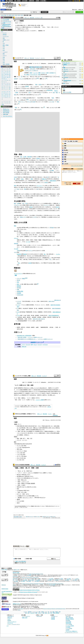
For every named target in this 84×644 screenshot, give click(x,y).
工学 (4, 43)
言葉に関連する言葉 (18, 517)
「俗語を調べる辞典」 (22, 337)
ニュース (35, 73)
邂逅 (65, 148)
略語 (15, 203)
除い (25, 428)
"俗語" (31, 73)
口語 (42, 25)
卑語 (18, 282)
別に (21, 444)
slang (25, 446)
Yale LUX (24, 347)
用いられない (53, 428)
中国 (55, 392)
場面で (24, 27)
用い (36, 25)
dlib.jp (28, 74)
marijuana (21, 490)
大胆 (65, 161)
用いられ (29, 428)
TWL (39, 74)
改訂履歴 (53, 585)
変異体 (20, 388)
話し (26, 475)
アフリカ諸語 (19, 390)
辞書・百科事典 (6, 64)
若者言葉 (16, 243)
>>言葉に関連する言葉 (56, 518)
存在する (25, 444)
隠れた (23, 480)
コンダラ (34, 217)
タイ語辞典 (68, 627)
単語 (57, 428)
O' (24, 392)
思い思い (66, 150)
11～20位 (70, 141)
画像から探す (25, 618)
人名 (4, 61)
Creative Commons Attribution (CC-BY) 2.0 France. (30, 590)
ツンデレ (58, 254)
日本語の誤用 (20, 295)
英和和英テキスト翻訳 (21, 546)
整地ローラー (23, 217)
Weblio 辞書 (76, 1)
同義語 (23, 279)
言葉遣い (38, 158)
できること (19, 478)
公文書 (25, 157)
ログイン (70, 1)
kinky (22, 179)
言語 (30, 390)
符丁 (24, 438)
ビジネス (5, 33)
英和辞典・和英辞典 (70, 619)
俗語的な (65, 65)
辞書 (3, 1)
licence (19, 610)
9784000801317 (55, 315)
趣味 (4, 54)
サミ (30, 393)
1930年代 (39, 395)
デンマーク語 (20, 446)
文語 (21, 157)
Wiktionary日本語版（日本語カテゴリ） (26, 414)
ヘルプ (82, 1)
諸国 (40, 433)
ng (18, 393)
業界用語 (19, 286)
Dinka (39, 390)
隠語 (16, 108)
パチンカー (66, 69)
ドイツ (23, 345)
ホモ (25, 480)
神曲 (58, 102)
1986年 (20, 393)
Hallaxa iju (66, 71)
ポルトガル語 (20, 458)
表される (27, 388)
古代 (48, 433)
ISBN (50, 301)
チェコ (35, 345)
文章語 (18, 25)
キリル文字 (55, 388)
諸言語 (24, 395)
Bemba (36, 390)
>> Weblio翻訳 (80, 169)
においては (38, 428)
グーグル (28, 242)
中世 (58, 431)
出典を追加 (32, 69)
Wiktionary (55, 415)
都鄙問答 (40, 31)
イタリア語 (51, 102)
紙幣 (44, 473)
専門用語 (52, 228)
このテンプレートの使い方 (31, 71)
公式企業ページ (54, 616)
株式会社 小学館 (16, 573)
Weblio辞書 (15, 576)
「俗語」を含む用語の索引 (20, 561)
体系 (38, 431)
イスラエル (45, 345)
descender (42, 388)
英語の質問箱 (6, 113)
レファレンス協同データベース (35, 337)
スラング (56, 27)
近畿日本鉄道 (53, 181)
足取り (66, 155)
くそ (53, 187)
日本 (48, 177)
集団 (34, 430)
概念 (65, 159)
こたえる (66, 164)
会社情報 (53, 618)
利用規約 (9, 620)
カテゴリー (43, 58)
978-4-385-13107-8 (40, 319)
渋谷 (26, 251)
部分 (46, 428)
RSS (47, 636)
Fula (43, 390)
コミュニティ (39, 186)
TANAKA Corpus (5, 589)
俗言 (35, 517)
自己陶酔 (52, 170)
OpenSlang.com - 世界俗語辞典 (24, 336)
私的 (43, 426)
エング (17, 385)
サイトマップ (10, 623)
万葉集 (17, 92)
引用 (22, 428)
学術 (28, 157)
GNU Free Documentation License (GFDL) (30, 578)
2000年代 (19, 254)
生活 (32, 430)
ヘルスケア (5, 52)
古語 (23, 203)
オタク (16, 252)
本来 (18, 426)
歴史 (19, 431)
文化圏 (57, 433)
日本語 (16, 177)
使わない (29, 478)
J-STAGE (52, 73)
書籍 (39, 73)
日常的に (33, 25)
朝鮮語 (21, 435)
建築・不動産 (6, 45)
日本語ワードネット (17, 604)
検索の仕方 (10, 618)
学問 (4, 47)
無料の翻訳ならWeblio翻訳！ (24, 5)
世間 (29, 25)
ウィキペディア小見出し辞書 (23, 376)
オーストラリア (35, 392)
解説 (32, 385)
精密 (65, 157)
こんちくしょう (25, 482)
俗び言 (27, 517)
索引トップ (27, 18)
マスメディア (47, 205)
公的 (55, 426)
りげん (54, 517)
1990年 (19, 251)
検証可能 (31, 67)
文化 (4, 49)
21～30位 (75, 141)
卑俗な (36, 27)
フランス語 (19, 453)
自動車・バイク (6, 40)
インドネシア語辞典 (70, 626)
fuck (18, 189)
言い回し (19, 430)
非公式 (31, 426)
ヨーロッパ (37, 433)
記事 (21, 385)
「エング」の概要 (39, 400)
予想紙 (29, 483)
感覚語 (31, 207)
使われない (29, 27)
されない (40, 430)
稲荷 (28, 393)
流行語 (57, 207)
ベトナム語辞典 (69, 628)
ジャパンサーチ (34, 74)
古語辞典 (37, 1)
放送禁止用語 (20, 291)
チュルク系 (20, 395)
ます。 (46, 388)
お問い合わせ (39, 616)
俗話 (64, 89)
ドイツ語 (19, 447)
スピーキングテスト (8, 116)
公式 (22, 431)
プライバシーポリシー (12, 622)
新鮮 (65, 143)
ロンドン (31, 473)
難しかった (34, 388)
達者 (65, 146)
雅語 (22, 25)
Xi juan (65, 74)
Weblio (14, 585)
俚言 (51, 517)
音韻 (35, 473)
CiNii (47, 73)
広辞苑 (30, 263)
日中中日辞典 (25, 1)
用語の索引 (32, 18)
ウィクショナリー (18, 274)
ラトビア (40, 345)
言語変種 (19, 293)
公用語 (34, 102)
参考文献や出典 (38, 67)
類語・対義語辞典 (9, 1)
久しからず (26, 31)
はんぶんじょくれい (28, 498)
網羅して (34, 496)
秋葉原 (25, 254)
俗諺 (19, 29)
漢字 (55, 433)
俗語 (16, 275)
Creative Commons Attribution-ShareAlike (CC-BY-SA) (33, 584)
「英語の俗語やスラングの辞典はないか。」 (27, 339)
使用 (44, 395)
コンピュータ (6, 36)
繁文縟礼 (20, 498)
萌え (45, 254)
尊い (51, 259)
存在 (26, 426)
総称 (23, 430)
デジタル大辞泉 (19, 18)
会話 (46, 426)
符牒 (18, 289)
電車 (4, 38)
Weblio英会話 (6, 111)
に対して (25, 25)
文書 (30, 157)
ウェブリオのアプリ (26, 616)
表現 (21, 426)
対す (41, 431)
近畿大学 (44, 179)
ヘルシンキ (39, 393)
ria (25, 458)
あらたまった (20, 27)
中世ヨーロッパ (22, 102)
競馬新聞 (33, 483)
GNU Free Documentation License (36, 574)
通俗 (18, 499)
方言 (29, 92)
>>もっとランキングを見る (77, 166)
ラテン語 (29, 102)
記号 (3, 104)
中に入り (32, 487)
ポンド (42, 473)
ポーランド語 (20, 456)
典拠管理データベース (36, 342)
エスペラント (20, 451)
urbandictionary (67, 80)
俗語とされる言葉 (67, 92)
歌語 (54, 92)
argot (24, 453)
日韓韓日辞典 (31, 1)
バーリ (32, 390)
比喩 (18, 203)
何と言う (42, 498)
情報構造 (25, 390)
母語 (25, 189)
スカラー (43, 73)
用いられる (27, 431)
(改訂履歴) (29, 575)
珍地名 (46, 182)
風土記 (56, 91)
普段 (20, 476)
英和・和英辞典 (17, 1)
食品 (4, 59)
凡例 (41, 18)
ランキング (37, 18)
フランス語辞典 (69, 624)
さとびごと (31, 517)
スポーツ (5, 56)
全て (2, 32)
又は (59, 428)
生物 (4, 57)
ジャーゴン (25, 440)
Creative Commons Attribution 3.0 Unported (28, 592)
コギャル (30, 251)
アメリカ (28, 345)
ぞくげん (22, 29)
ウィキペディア (19, 58)
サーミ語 (25, 393)
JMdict (22, 609)
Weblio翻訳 (68, 620)
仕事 (25, 492)
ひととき (66, 152)
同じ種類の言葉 (10, 15)
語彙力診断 (6, 114)
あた (64, 83)
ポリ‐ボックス (66, 63)
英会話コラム (6, 109)
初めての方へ (75, 10)
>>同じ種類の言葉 (47, 518)
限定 (37, 430)
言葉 (16, 15)
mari (64, 76)
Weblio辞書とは (11, 616)
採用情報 (53, 619)
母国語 (31, 431)
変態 (32, 179)
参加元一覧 (81, 10)
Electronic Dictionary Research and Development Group (54, 609)
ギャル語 (16, 249)
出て (18, 494)
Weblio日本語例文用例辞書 (22, 465)
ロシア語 (19, 460)
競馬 (23, 483)
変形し (51, 395)
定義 (43, 428)
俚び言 (44, 517)
